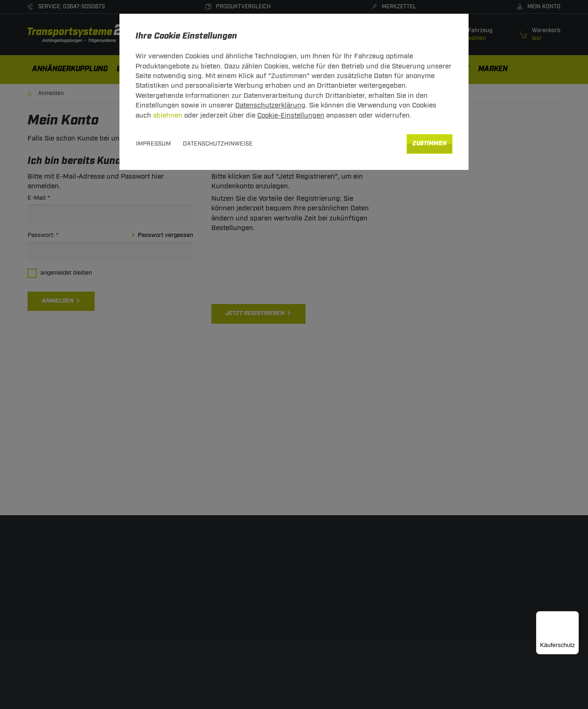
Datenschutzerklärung (270, 105)
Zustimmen (430, 143)
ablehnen (168, 115)
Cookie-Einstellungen (291, 115)
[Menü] (573, 617)
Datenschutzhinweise (218, 144)
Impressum (153, 144)
